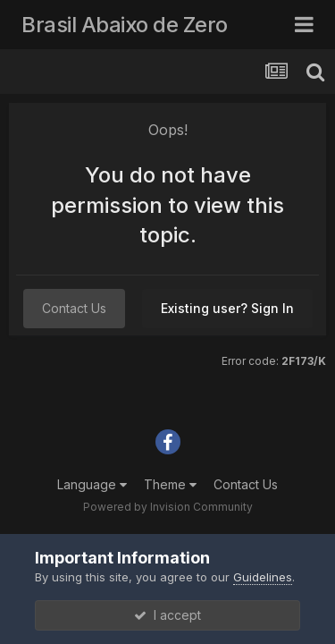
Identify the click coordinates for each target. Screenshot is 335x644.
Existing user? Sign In (227, 308)
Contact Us (74, 308)
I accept (167, 615)
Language (92, 484)
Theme (170, 484)
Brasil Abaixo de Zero (125, 25)
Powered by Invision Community (168, 507)
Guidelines (263, 577)
